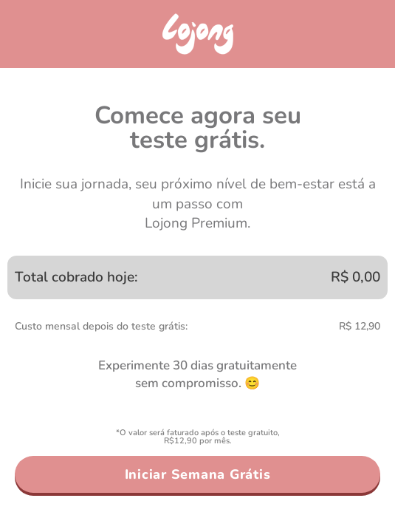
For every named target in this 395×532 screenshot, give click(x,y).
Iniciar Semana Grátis (198, 474)
